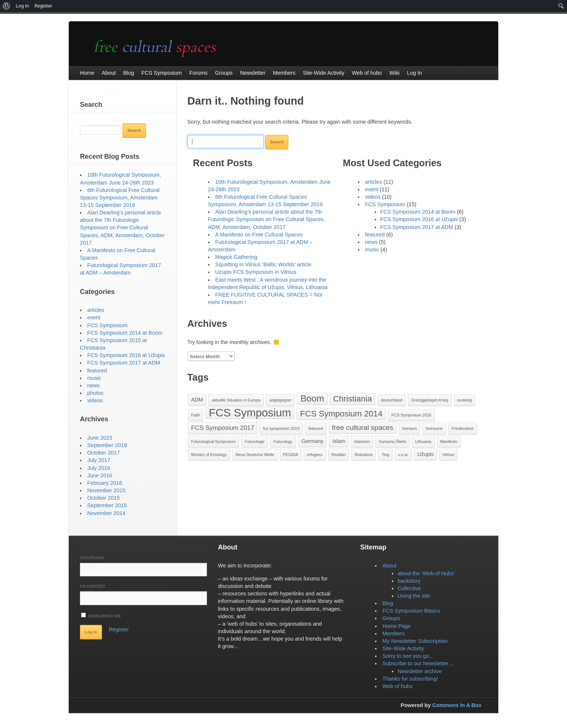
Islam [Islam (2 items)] (339, 441)
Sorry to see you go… (408, 656)
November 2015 (106, 490)
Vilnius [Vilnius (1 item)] (448, 455)
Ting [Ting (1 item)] (385, 455)
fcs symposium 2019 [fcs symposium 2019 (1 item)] (281, 428)
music (372, 250)
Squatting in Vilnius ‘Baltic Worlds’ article (263, 264)
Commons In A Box (457, 705)
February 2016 (105, 483)
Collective (409, 588)
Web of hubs (398, 686)
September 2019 (107, 445)
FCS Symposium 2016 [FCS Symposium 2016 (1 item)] (411, 415)
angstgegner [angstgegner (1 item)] (280, 400)
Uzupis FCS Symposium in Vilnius (256, 272)
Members (394, 633)
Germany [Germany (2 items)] (312, 441)
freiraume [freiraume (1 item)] (434, 428)
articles (374, 182)
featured (375, 235)
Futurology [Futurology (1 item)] (283, 442)
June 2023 (100, 438)
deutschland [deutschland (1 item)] (392, 400)
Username (92, 558)
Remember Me (101, 615)
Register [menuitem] (43, 6)
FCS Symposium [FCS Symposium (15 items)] (250, 413)
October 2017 (103, 453)
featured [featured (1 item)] (315, 428)
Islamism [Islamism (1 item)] (362, 442)
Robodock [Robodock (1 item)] (363, 455)
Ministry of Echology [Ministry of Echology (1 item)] (209, 455)
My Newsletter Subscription (415, 641)
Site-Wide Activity (403, 648)
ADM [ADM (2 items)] (197, 400)
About (390, 566)
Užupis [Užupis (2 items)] (425, 454)
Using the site (414, 596)
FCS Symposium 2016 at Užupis (419, 219)
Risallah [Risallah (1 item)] (339, 455)
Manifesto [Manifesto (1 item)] (449, 442)
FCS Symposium (385, 204)
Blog (388, 603)
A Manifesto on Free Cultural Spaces (259, 235)
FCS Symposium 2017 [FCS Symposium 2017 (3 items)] (223, 428)
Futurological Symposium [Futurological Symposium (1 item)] (214, 442)
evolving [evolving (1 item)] (464, 400)
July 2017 (99, 460)
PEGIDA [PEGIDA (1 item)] (291, 455)
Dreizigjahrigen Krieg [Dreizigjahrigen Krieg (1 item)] (430, 400)
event (371, 189)
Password (92, 586)
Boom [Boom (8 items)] (312, 398)
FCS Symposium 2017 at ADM (417, 227)
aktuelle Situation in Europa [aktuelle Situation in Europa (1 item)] (236, 400)
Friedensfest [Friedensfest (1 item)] (463, 428)
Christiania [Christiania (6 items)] (353, 399)
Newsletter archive (419, 671)
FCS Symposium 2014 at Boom (418, 212)
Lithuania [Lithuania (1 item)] (423, 442)
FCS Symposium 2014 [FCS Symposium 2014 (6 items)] (341, 414)
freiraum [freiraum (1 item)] (410, 428)
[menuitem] (7, 6)
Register (119, 629)
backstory (409, 581)
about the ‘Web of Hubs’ (426, 573)
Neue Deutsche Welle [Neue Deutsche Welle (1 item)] (255, 455)
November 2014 (106, 513)
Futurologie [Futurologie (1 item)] (255, 442)
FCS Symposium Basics (411, 611)
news (371, 242)
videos (373, 197)
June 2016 (100, 475)
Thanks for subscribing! (410, 679)
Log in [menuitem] (22, 6)
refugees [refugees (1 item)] (315, 455)
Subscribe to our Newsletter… (418, 663)
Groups (391, 618)
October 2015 (103, 498)
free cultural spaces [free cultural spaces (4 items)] (363, 427)
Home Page (397, 626)
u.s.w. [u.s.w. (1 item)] (403, 455)
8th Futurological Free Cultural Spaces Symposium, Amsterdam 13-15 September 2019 (120, 198)
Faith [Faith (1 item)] (196, 415)
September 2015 (107, 505)
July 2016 (99, 468)
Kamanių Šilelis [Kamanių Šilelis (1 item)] (392, 442)
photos (95, 393)
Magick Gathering (236, 257)
